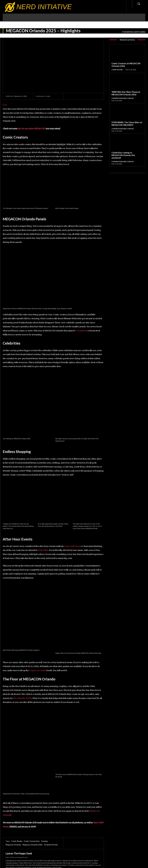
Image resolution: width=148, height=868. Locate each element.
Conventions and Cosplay (134, 32)
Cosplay (44, 841)
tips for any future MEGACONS (31, 129)
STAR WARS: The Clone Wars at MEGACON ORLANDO (127, 123)
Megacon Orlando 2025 (33, 845)
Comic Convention (32, 841)
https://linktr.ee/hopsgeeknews (17, 857)
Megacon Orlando (13, 845)
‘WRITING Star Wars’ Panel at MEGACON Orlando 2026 (126, 93)
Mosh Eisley (43, 550)
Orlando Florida (51, 845)
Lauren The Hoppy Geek (19, 853)
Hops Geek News (72, 546)
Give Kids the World (22, 698)
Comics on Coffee (38, 670)
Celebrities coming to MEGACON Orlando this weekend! (123, 155)
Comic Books (17, 841)
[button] (139, 4)
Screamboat (81, 331)
